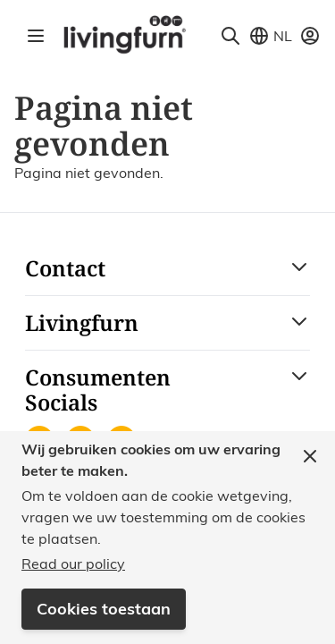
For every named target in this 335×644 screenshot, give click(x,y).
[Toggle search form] (230, 36)
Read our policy (73, 563)
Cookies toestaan (104, 609)
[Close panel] (310, 456)
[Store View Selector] (270, 36)
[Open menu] (36, 36)
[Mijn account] (310, 36)
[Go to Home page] (124, 34)
